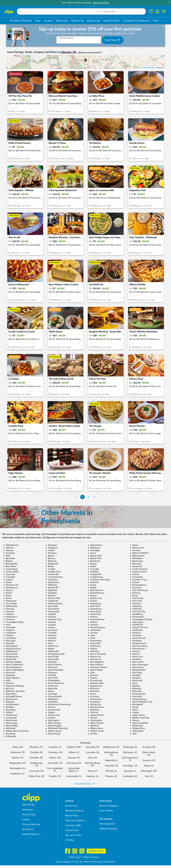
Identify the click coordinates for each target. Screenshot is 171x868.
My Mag (69, 840)
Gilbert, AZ (74, 752)
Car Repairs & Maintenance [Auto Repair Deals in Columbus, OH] (137, 21)
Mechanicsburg (139, 646)
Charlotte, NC (36, 758)
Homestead (137, 617)
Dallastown (52, 582)
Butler (50, 566)
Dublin (92, 588)
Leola (92, 635)
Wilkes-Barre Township (16, 731)
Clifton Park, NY (36, 776)
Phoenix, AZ (111, 776)
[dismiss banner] (163, 26)
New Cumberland (13, 665)
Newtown (52, 667)
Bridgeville (52, 564)
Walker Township (140, 718)
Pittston (8, 683)
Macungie (9, 641)
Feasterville (137, 598)
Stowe (134, 707)
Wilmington (137, 731)
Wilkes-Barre (95, 728)
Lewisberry (10, 638)
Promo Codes (72, 830)
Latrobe (93, 633)
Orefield (51, 675)
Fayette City (95, 598)
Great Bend (52, 609)
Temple (50, 712)
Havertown (95, 614)
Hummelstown (96, 619)
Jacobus (51, 625)
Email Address (66, 38)
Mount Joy (94, 657)
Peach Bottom (11, 678)
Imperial (51, 622)
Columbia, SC (55, 747)
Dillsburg (51, 585)
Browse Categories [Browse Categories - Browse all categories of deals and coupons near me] (109, 806)
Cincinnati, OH (36, 771)
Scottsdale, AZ (130, 776)
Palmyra (93, 675)
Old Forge (136, 673)
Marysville (94, 643)
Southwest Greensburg (58, 704)
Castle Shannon (139, 569)
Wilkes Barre (137, 728)
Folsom (92, 601)
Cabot (92, 566)
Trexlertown (10, 715)
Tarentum (94, 710)
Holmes (93, 617)
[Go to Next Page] (94, 497)
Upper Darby (137, 715)
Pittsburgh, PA (130, 747)
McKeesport (11, 646)
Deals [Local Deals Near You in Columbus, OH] (38, 21)
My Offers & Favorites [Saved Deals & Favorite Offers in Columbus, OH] (21, 21)
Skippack (9, 702)
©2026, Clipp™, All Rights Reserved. (84, 857)
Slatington (52, 702)
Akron (134, 545)
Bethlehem (136, 558)
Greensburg (95, 609)
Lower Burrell (138, 638)
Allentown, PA (18, 752)
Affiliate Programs (108, 829)
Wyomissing (53, 734)
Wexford (93, 726)
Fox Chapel (10, 604)
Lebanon (135, 633)
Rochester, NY (130, 752)
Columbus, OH (55, 752)
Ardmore (51, 553)
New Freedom (54, 665)
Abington (51, 545)
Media (50, 649)
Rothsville (136, 691)
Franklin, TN (55, 776)
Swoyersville (53, 710)
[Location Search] (122, 12)
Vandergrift (10, 718)
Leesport (9, 635)
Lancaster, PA (93, 752)
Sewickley (136, 696)
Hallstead (136, 609)
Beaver (50, 556)
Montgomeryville (55, 654)
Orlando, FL (111, 771)
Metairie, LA (93, 776)
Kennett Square (97, 627)
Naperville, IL (111, 760)
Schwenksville (54, 696)
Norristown (137, 667)
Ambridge (94, 550)
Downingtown (138, 585)
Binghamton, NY (18, 763)
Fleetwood (10, 601)
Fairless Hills (53, 598)
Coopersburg (95, 577)
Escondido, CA (55, 763)
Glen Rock (94, 606)
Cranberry (52, 580)
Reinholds (52, 689)
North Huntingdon (14, 670)
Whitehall (9, 728)
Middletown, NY (111, 747)
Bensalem (9, 558)
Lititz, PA (93, 758)
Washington (95, 720)
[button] (169, 3)
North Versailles (55, 670)
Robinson (136, 689)
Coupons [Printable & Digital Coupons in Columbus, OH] (48, 21)
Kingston (9, 630)
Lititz (91, 638)
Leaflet (136, 68)
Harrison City (138, 612)
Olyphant (9, 675)
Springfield (136, 704)
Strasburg (9, 710)
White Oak (136, 726)
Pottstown (52, 686)
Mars (49, 643)
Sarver (92, 694)
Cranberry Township (99, 580)
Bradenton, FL (18, 774)
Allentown (94, 548)
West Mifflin (11, 726)
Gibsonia (135, 604)
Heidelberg (136, 614)
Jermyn (50, 627)
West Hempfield (139, 723)
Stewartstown (96, 707)
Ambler (50, 550)
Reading (135, 686)
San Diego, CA (130, 766)
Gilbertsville (10, 606)
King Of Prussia (139, 627)
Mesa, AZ (93, 771)
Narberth (136, 659)
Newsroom (28, 810)
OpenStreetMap (149, 68)
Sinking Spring (138, 699)
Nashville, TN (111, 766)
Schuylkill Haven (13, 696)
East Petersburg (139, 590)
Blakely (8, 561)
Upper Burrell (96, 715)
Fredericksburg (54, 604)
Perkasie (135, 678)
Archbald (9, 553)
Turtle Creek (53, 715)
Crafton (8, 580)
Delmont (93, 582)
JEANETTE (136, 625)
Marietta (9, 643)
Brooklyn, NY (36, 747)
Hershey (51, 617)
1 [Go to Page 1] (82, 497)
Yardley (93, 734)
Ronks (50, 691)
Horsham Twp (54, 619)
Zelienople (10, 736)
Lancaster (52, 630)
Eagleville (51, 590)
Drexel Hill (52, 588)
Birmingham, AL (18, 768)
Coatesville (52, 574)
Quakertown (95, 686)
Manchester (95, 641)
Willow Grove (54, 731)
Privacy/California (31, 824)
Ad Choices (28, 829)
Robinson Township (14, 691)
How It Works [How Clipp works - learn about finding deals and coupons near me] (106, 811)
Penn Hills (52, 678)
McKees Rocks (138, 643)
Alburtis (8, 548)
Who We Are (29, 805)
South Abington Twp (141, 702)
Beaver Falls (95, 556)
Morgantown (11, 657)
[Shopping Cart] (164, 11)
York (133, 734)
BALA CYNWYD (139, 553)
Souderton (94, 702)
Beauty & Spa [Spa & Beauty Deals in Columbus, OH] (94, 21)
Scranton (93, 696)
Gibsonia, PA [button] (69, 52)
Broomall (135, 564)
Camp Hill (136, 566)
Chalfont (93, 572)
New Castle (137, 662)
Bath (7, 556)
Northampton (138, 670)
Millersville (52, 651)
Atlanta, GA (18, 758)
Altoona (8, 550)
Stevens (51, 707)
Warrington (52, 720)
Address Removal (31, 834)
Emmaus (135, 593)
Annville (135, 550)
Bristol (92, 564)
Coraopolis (136, 577)
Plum (134, 683)
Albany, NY (18, 747)
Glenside (9, 609)
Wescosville (10, 723)
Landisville (94, 630)
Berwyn (51, 558)
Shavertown (10, 699)
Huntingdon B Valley (141, 619)
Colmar (135, 574)
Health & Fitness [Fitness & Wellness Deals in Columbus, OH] (112, 21)
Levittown (136, 635)
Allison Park (137, 548)
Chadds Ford (53, 572)
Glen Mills (52, 606)
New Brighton (96, 662)
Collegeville (95, 574)
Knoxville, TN (93, 747)
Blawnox (51, 561)
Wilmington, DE (149, 771)
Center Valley (11, 572)
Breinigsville (10, 564)
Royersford (10, 694)
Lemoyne (51, 635)
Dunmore (136, 588)
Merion (93, 649)
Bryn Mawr (10, 566)
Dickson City (11, 585)
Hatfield (51, 614)
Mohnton (94, 651)
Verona (92, 718)
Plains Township (55, 683)
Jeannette (9, 627)
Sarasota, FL (130, 771)
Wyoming (9, 734)
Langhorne (10, 633)
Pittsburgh (136, 681)
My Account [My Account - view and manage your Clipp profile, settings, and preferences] (71, 806)
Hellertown (10, 617)
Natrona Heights (13, 662)
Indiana (93, 622)
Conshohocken (54, 577)
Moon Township (97, 654)
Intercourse (137, 622)
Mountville (10, 659)
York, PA (149, 776)
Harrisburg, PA (74, 763)
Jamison (93, 625)
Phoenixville (95, 681)
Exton (134, 596)
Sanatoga (51, 694)
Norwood (9, 673)
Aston (92, 553)
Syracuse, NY (149, 760)
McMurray (52, 646)
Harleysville (52, 612)
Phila (7, 681)
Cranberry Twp (138, 580)
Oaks (92, 673)
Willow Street (96, 731)
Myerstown (95, 659)
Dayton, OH (55, 758)
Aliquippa (51, 548)
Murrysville (52, 659)
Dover (92, 585)
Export (92, 596)
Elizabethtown (96, 593)
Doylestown (10, 588)
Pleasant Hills (96, 683)
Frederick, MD (74, 747)
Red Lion (9, 689)
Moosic (135, 654)
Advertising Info (107, 824)
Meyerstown (137, 649)
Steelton (9, 707)
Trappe (134, 712)
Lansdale (51, 633)
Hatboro (9, 614)
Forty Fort (136, 601)
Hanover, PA (74, 758)
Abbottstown (11, 545)
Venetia (50, 718)
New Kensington (139, 665)
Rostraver (94, 691)
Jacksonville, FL (74, 776)
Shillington (52, 699)
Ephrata (51, 596)
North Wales (95, 670)
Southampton (11, 704)
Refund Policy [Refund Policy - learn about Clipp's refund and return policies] (72, 816)
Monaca (135, 651)
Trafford (93, 712)
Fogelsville (52, 601)
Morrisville (52, 657)
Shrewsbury (95, 699)
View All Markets (84, 784)
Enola (7, 596)
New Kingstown (12, 667)
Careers (26, 819)
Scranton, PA (149, 747)
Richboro (93, 689)
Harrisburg (94, 612)
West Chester (53, 723)
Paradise (135, 675)
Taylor (134, 710)
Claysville (9, 574)
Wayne (135, 720)
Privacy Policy (29, 815)
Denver (135, 582)
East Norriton (96, 590)
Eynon (8, 598)
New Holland (95, 665)
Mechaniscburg (12, 649)
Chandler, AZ (36, 752)
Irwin (7, 625)
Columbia (9, 577)
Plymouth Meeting (14, 686)
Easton (8, 593)
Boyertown (137, 561)
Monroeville (10, 654)
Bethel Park (95, 558)
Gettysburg (94, 604)
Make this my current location (90, 52)
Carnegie (93, 569)
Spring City (94, 704)
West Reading (53, 726)
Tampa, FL (149, 766)
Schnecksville (138, 694)
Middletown (11, 651)
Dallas (8, 582)
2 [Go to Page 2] (89, 497)
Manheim (136, 641)
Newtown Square (98, 667)
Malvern (51, 641)
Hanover (9, 612)
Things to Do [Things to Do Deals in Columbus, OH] (77, 21)
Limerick (51, 638)
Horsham (9, 619)
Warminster (10, 720)
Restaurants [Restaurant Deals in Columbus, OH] (62, 21)
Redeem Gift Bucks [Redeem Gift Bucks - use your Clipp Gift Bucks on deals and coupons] (75, 811)
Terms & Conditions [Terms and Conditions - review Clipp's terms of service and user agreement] (75, 820)
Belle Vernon (137, 556)
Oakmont (51, 673)
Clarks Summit (138, 572)
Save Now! (113, 40)
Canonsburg (10, 569)
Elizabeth (51, 593)
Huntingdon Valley (14, 622)
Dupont (8, 590)
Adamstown (95, 545)
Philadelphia (53, 681)
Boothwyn (94, 561)
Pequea (93, 678)
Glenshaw (136, 606)
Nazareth (51, 662)
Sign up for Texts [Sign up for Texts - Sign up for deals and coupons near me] (73, 835)
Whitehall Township (57, 728)
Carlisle (50, 569)
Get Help (70, 825)
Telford (8, 712)
